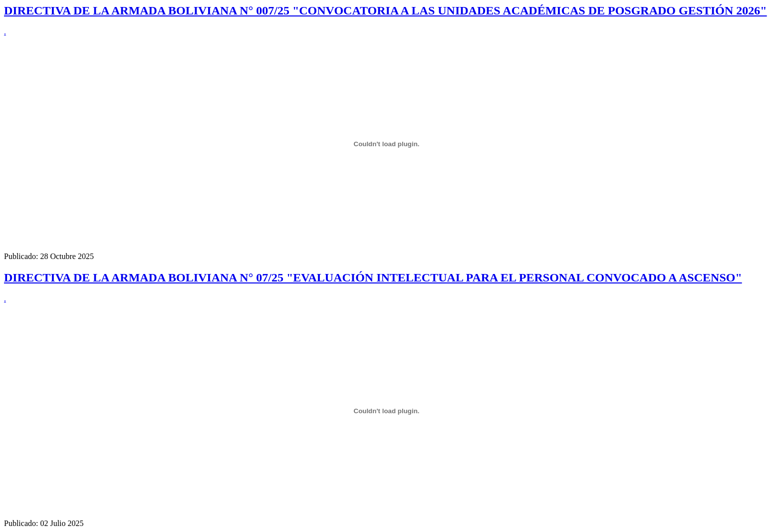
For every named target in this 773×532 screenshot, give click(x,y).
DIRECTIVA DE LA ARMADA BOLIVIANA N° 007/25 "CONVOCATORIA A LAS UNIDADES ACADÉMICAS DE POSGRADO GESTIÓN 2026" (386, 10)
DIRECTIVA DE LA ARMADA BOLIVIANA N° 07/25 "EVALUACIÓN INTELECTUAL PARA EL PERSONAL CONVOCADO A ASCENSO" (373, 277)
